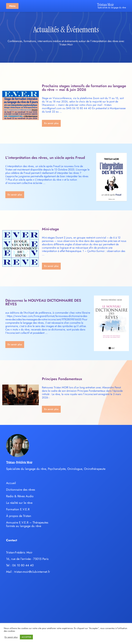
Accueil (11, 483)
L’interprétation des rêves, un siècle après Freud (45, 158)
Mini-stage (50, 229)
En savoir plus (11, 637)
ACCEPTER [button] (26, 637)
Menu (12, 6)
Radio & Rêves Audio (20, 496)
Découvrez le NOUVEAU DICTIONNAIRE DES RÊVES (43, 302)
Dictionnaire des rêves (21, 490)
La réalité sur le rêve (19, 503)
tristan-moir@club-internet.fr (32, 572)
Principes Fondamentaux (62, 379)
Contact (12, 540)
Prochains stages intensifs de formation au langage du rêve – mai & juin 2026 (84, 88)
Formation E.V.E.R (18, 509)
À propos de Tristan (19, 516)
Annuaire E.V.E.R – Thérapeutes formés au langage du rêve (27, 524)
